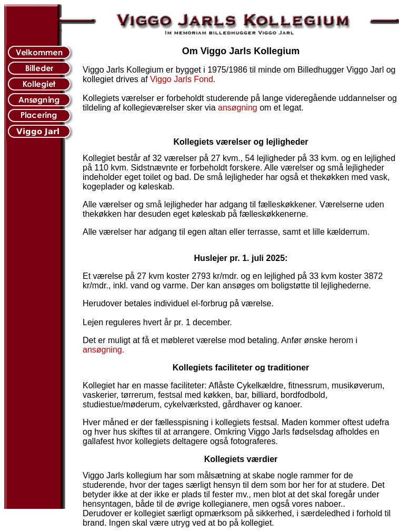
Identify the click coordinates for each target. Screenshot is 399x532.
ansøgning (238, 108)
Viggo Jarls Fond (182, 79)
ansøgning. (103, 350)
